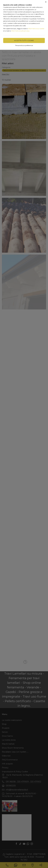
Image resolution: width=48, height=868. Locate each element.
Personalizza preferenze (24, 45)
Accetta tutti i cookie (24, 40)
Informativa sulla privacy (20, 31)
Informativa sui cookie (36, 29)
